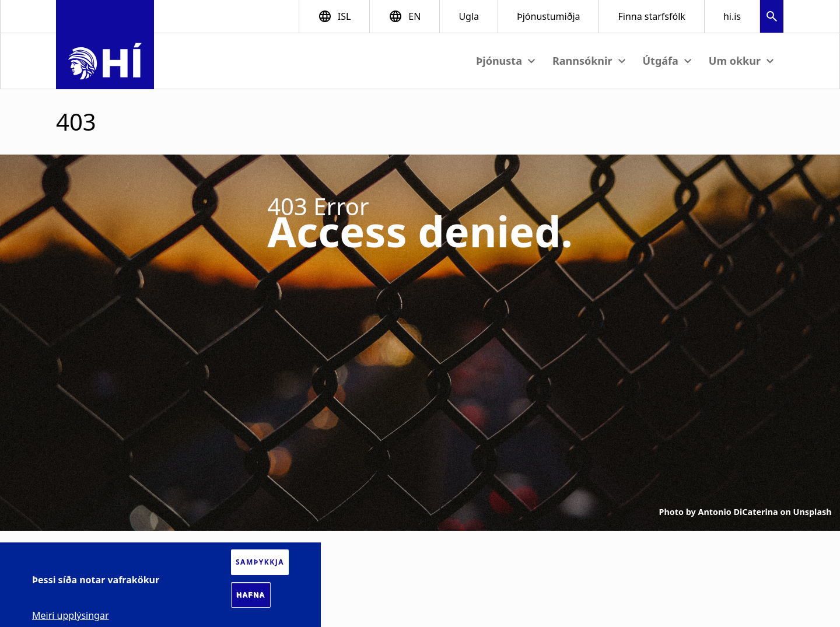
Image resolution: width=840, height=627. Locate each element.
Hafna (251, 595)
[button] (772, 18)
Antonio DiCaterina (738, 512)
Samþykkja (260, 562)
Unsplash (813, 512)
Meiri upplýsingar (71, 615)
